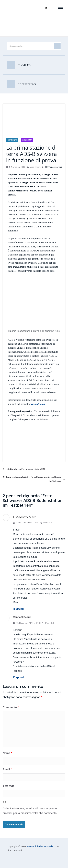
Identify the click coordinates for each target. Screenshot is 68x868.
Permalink (46, 523)
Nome (7, 753)
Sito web (8, 786)
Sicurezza (27, 140)
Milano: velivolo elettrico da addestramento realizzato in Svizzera (34, 479)
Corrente (12, 140)
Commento (11, 707)
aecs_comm (35, 167)
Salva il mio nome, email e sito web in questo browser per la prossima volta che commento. (30, 811)
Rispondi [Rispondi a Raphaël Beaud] (19, 677)
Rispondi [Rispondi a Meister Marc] (19, 609)
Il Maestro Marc (25, 517)
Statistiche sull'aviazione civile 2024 (24, 469)
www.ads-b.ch (38, 404)
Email (7, 769)
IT (46, 8)
